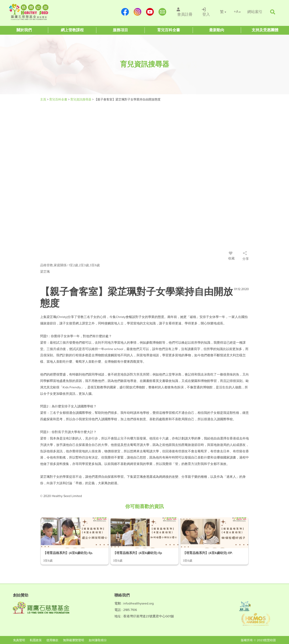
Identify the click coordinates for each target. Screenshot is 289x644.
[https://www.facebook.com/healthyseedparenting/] (125, 12)
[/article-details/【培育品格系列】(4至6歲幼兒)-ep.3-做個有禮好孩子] (214, 541)
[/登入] (206, 12)
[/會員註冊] (185, 12)
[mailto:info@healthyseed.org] (162, 12)
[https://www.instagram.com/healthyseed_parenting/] (137, 12)
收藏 (231, 256)
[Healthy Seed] (35, 12)
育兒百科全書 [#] (59, 99)
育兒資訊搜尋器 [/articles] (81, 99)
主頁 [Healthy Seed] (44, 99)
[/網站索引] (255, 12)
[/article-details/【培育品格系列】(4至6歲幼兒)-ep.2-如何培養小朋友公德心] (144, 541)
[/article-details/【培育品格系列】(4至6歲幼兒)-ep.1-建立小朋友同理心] (75, 541)
